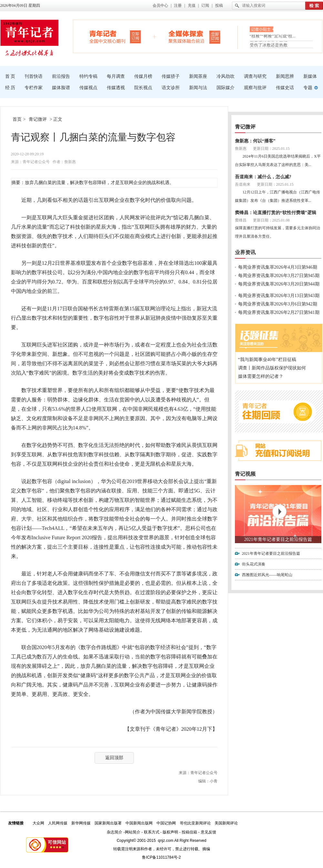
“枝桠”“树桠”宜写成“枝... (273, 37)
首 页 (10, 76)
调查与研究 (255, 76)
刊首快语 (34, 76)
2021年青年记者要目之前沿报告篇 (278, 539)
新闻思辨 (285, 76)
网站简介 (133, 832)
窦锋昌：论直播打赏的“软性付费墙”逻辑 (276, 213)
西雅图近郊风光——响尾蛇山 (267, 575)
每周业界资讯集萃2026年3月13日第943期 (279, 296)
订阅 (205, 5)
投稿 (219, 5)
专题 (308, 88)
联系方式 (152, 832)
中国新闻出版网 (139, 823)
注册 (178, 5)
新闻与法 (198, 88)
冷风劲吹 (226, 76)
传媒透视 (116, 88)
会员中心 (160, 5)
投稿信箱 (189, 832)
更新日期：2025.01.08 (271, 220)
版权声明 (170, 832)
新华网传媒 (81, 823)
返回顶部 (114, 758)
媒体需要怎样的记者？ (261, 376)
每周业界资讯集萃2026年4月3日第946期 (278, 267)
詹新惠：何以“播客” (255, 141)
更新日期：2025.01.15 (271, 149)
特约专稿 (88, 76)
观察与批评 (255, 88)
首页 (17, 119)
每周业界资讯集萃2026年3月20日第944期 (279, 284)
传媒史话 (285, 88)
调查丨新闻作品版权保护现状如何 (272, 368)
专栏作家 (34, 88)
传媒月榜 (143, 76)
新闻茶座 (198, 76)
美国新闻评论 (226, 823)
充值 (192, 5)
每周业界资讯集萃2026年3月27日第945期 (279, 276)
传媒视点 (88, 88)
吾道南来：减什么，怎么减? (263, 177)
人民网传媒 (58, 823)
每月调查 (116, 76)
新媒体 (310, 76)
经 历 (10, 88)
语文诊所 (171, 88)
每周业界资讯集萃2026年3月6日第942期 (278, 304)
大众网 (38, 823)
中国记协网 (166, 823)
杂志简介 (115, 832)
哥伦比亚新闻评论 (195, 823)
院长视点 (143, 88)
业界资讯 (245, 252)
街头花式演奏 (254, 564)
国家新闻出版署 (108, 823)
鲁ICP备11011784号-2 (161, 857)
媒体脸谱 (61, 88)
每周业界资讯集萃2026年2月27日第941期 (279, 312)
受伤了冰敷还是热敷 (269, 45)
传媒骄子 (171, 76)
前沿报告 (61, 76)
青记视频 (245, 474)
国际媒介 (226, 88)
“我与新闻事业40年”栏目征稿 (267, 360)
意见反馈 (208, 832)
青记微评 (38, 119)
